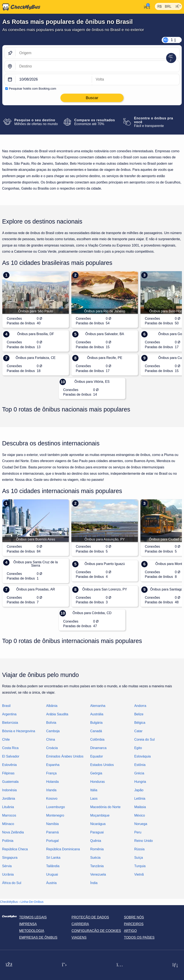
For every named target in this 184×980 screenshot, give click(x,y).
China (51, 739)
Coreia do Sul (145, 739)
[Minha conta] (146, 7)
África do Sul (12, 883)
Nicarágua (98, 824)
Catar (138, 731)
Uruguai (52, 874)
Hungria (140, 782)
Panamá (52, 832)
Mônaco (8, 824)
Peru (138, 832)
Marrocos (9, 815)
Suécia (95, 858)
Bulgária (96, 723)
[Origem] (97, 53)
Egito (138, 748)
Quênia (96, 841)
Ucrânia (8, 874)
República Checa (15, 849)
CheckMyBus (9, 902)
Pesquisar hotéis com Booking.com (33, 89)
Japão (139, 790)
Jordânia (9, 799)
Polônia (8, 841)
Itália (94, 790)
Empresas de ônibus (38, 938)
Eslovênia (9, 765)
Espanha (53, 765)
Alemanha (98, 706)
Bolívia (51, 723)
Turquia (140, 866)
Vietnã (139, 874)
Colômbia (97, 739)
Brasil (6, 706)
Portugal (52, 841)
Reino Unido (144, 841)
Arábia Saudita (57, 714)
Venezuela (98, 874)
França (51, 773)
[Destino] (97, 66)
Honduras (97, 782)
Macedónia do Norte (105, 807)
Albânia (52, 706)
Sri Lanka (53, 858)
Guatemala (10, 782)
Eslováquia (143, 756)
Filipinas (8, 773)
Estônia (140, 765)
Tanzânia (97, 866)
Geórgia (96, 773)
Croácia (52, 748)
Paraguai (97, 832)
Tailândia (53, 866)
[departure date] (54, 80)
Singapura (10, 858)
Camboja (53, 731)
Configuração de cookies (96, 931)
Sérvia (7, 866)
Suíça (139, 858)
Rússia (139, 849)
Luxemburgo (55, 807)
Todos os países (139, 938)
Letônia (140, 799)
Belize (139, 714)
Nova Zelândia (13, 832)
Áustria (51, 883)
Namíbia (52, 824)
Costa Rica (10, 748)
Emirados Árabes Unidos (65, 756)
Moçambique (100, 815)
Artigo (130, 931)
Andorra (140, 706)
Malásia (140, 807)
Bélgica (140, 723)
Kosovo (52, 799)
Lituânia (8, 807)
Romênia (97, 849)
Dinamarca (98, 748)
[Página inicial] (20, 7)
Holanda (52, 782)
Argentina (9, 714)
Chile (6, 739)
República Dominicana (63, 849)
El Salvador (11, 756)
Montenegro (55, 815)
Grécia (139, 773)
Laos (94, 799)
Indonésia (9, 790)
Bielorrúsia (10, 723)
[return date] (136, 80)
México (140, 815)
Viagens (79, 938)
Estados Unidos (102, 765)
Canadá (96, 731)
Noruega (141, 824)
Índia (94, 883)
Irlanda (51, 790)
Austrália (97, 714)
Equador (97, 756)
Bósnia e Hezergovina (19, 731)
